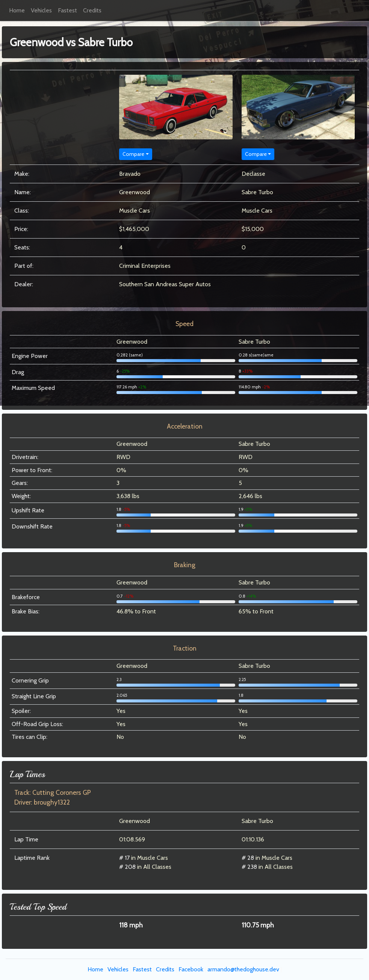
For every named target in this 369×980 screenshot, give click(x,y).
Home (17, 10)
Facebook (191, 969)
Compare (133, 154)
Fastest (67, 10)
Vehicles (41, 10)
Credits (92, 10)
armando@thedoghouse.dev (243, 969)
